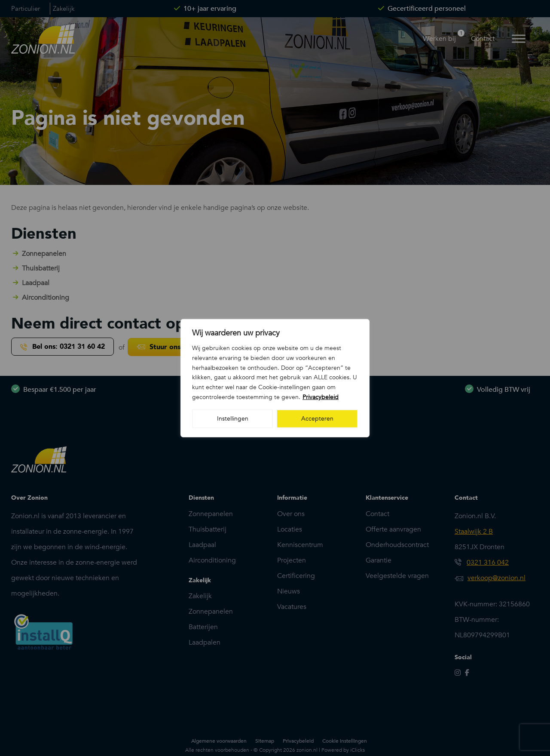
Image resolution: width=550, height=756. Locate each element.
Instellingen (233, 418)
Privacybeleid (321, 397)
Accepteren (317, 418)
